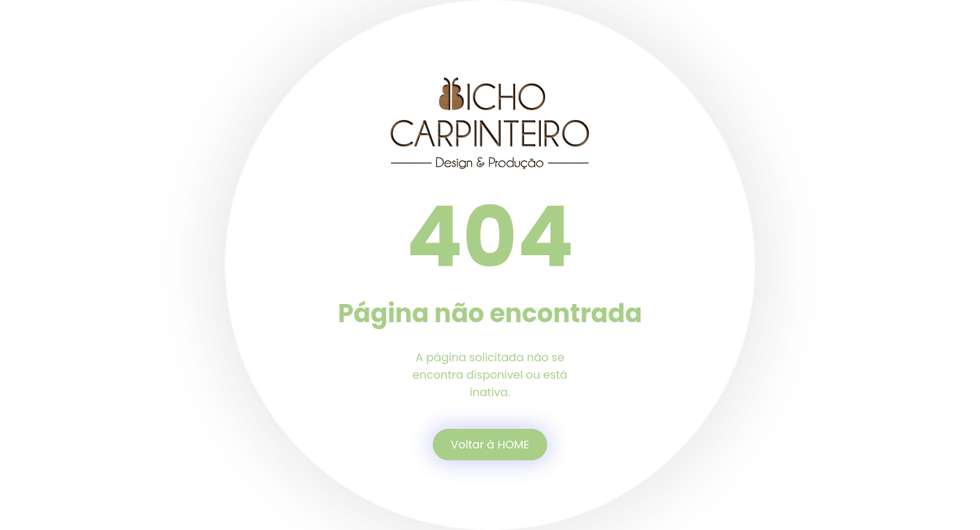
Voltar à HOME (490, 445)
